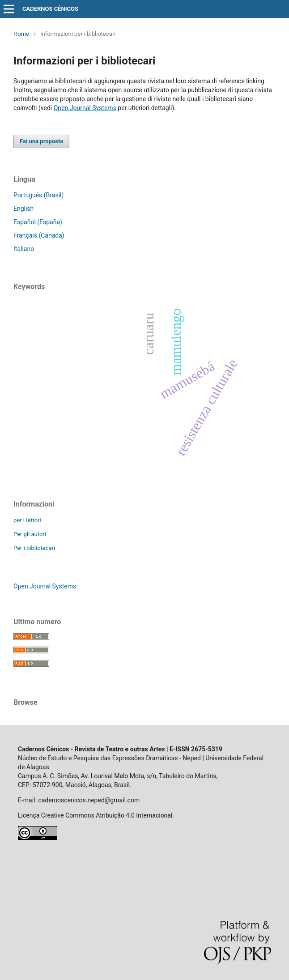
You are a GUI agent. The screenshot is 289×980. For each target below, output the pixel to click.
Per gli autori (30, 534)
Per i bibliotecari (34, 548)
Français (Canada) (39, 235)
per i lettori (27, 520)
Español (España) (38, 222)
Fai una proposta (41, 141)
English (23, 209)
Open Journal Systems (85, 108)
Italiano (24, 249)
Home (21, 34)
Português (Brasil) (38, 195)
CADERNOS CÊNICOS (50, 9)
